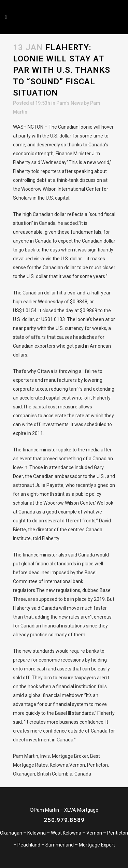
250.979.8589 (64, 820)
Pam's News (70, 103)
